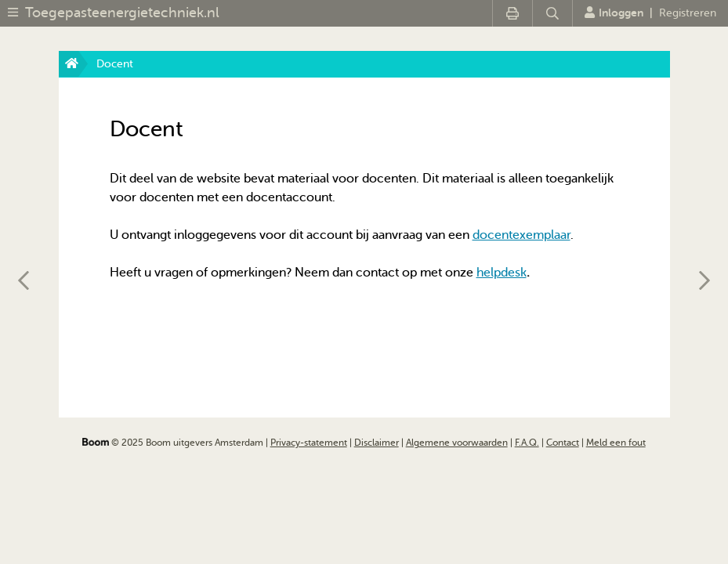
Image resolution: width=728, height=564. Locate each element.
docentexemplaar (522, 235)
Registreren (688, 13)
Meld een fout (616, 443)
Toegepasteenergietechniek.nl (122, 13)
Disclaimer (377, 443)
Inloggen (614, 13)
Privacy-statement (309, 443)
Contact (563, 443)
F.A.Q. (527, 443)
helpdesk (502, 273)
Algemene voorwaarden (457, 443)
